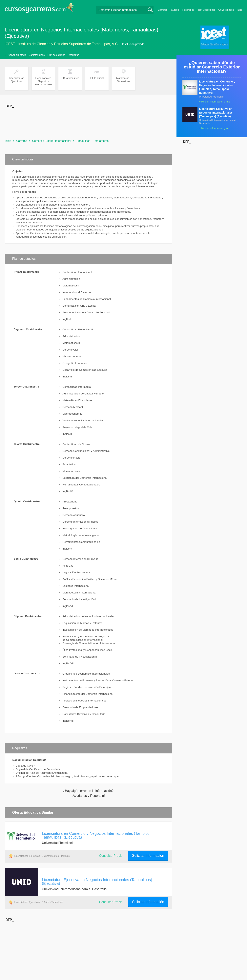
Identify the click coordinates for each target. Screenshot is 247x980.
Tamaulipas (83, 141)
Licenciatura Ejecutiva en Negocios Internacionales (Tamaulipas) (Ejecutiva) (97, 882)
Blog (240, 10)
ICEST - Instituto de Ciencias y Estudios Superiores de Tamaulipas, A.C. (62, 44)
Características (37, 55)
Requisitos (73, 55)
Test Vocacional (206, 10)
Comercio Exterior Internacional (52, 141)
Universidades (226, 10)
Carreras (163, 10)
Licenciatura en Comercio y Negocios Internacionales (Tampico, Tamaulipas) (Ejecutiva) (96, 835)
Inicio (8, 141)
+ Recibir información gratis (215, 101)
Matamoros (102, 141)
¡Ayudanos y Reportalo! (88, 796)
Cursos (175, 10)
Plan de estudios (56, 55)
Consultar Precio (111, 856)
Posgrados (188, 10)
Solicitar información (148, 856)
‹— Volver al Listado (15, 55)
